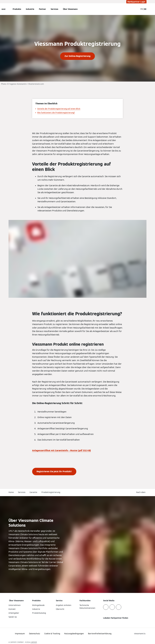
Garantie (33, 492)
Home (11, 492)
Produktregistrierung (51, 492)
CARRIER (34, 642)
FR (142, 9)
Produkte (17, 9)
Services (54, 9)
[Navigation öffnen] (4, 9)
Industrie (30, 9)
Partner (42, 9)
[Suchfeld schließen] (136, 9)
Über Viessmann (70, 9)
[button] (141, 492)
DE (145, 9)
